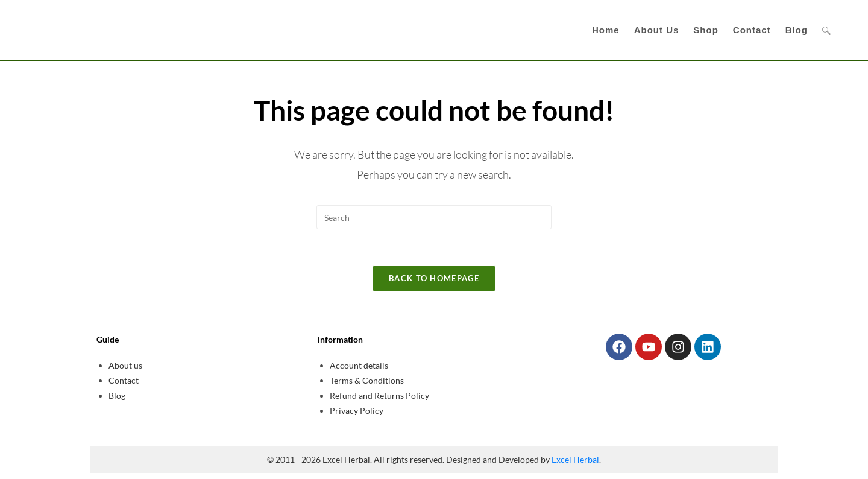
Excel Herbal (575, 459)
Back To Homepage (434, 278)
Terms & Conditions (367, 380)
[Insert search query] (434, 217)
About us (125, 365)
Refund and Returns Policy (379, 395)
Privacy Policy (357, 411)
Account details (359, 365)
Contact (124, 380)
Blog (117, 395)
